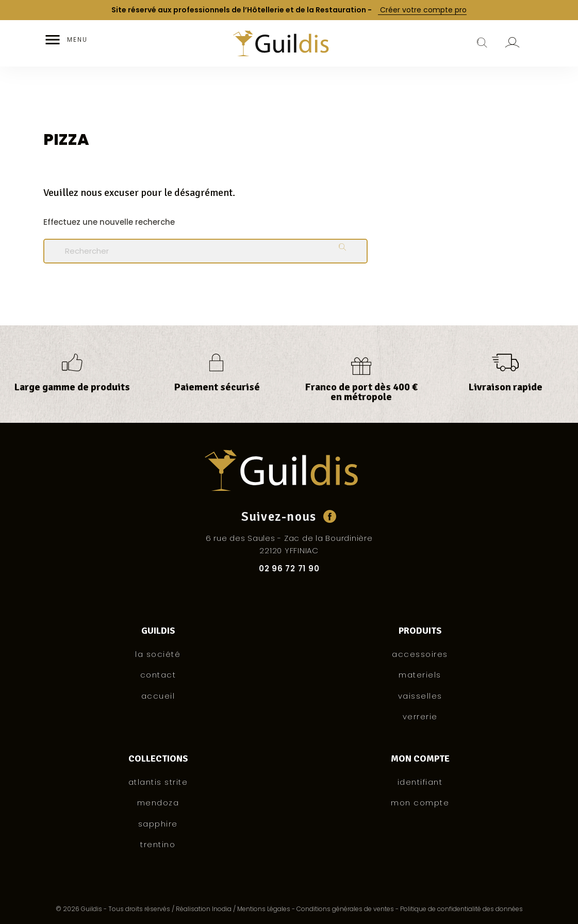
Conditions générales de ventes (345, 909)
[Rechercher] (205, 251)
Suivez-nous (279, 516)
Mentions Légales (264, 909)
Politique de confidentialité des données (461, 909)
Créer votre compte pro (422, 10)
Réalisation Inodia (204, 909)
